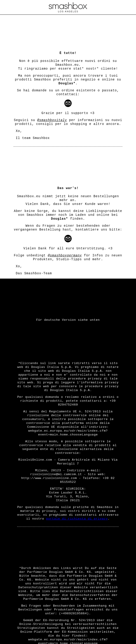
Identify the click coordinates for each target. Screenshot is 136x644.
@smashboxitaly (52, 120)
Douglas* (67, 83)
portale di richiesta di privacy (77, 519)
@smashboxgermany (65, 255)
